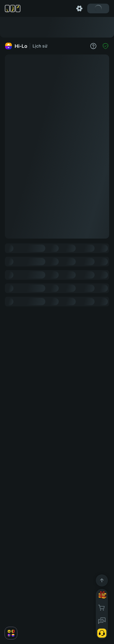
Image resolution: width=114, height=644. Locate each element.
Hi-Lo (16, 46)
